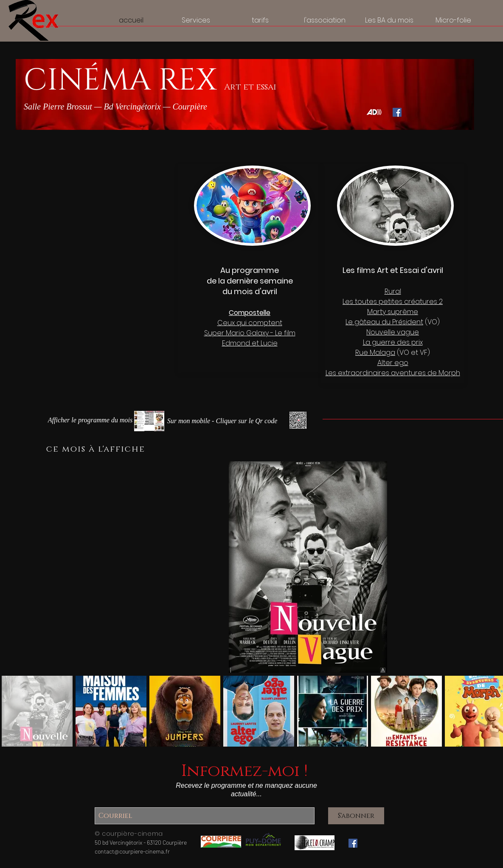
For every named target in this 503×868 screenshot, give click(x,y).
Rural (393, 291)
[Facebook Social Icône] (397, 112)
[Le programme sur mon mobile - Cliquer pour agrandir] (222, 421)
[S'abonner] (356, 816)
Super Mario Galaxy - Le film (250, 333)
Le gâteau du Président (384, 322)
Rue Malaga (375, 353)
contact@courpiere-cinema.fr (132, 851)
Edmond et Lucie (250, 343)
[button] (90, 420)
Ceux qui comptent (250, 323)
